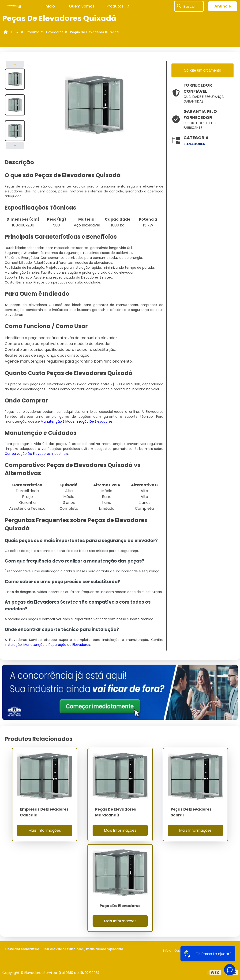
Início (50, 6)
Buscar (190, 6)
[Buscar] (179, 6)
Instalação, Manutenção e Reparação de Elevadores (47, 645)
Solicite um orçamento (202, 70)
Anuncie (223, 6)
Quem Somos (82, 6)
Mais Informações (45, 830)
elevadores (194, 144)
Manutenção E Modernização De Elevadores (77, 421)
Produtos (119, 6)
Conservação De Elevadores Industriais (36, 454)
